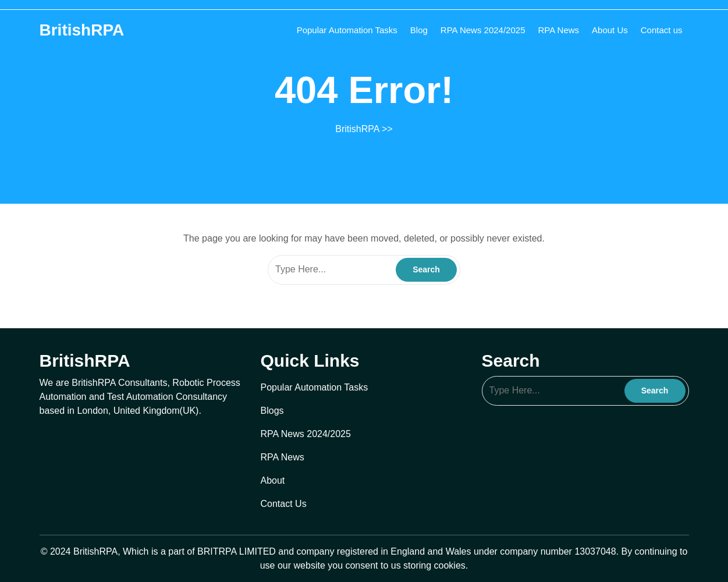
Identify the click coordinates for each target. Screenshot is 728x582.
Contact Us (284, 504)
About (273, 480)
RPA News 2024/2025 (483, 30)
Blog (419, 30)
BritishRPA (82, 30)
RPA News (559, 30)
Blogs (272, 411)
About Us (610, 30)
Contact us (662, 30)
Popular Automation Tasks (347, 30)
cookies (450, 565)
